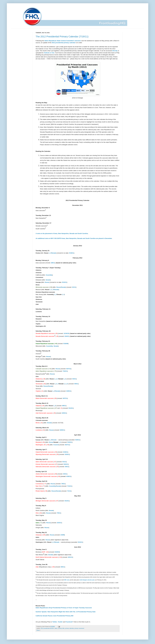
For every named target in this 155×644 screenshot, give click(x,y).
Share (38, 630)
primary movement (79, 628)
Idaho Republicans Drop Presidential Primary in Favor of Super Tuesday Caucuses (64, 608)
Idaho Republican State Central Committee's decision (63, 41)
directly (115, 51)
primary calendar (69, 628)
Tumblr (60, 622)
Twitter (55, 622)
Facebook (69, 622)
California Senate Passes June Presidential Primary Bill (55, 616)
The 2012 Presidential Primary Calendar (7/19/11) (62, 37)
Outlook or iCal (49, 53)
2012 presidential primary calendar (64, 43)
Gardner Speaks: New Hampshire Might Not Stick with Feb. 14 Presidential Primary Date (66, 612)
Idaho (56, 628)
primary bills (61, 628)
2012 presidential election (47, 628)
